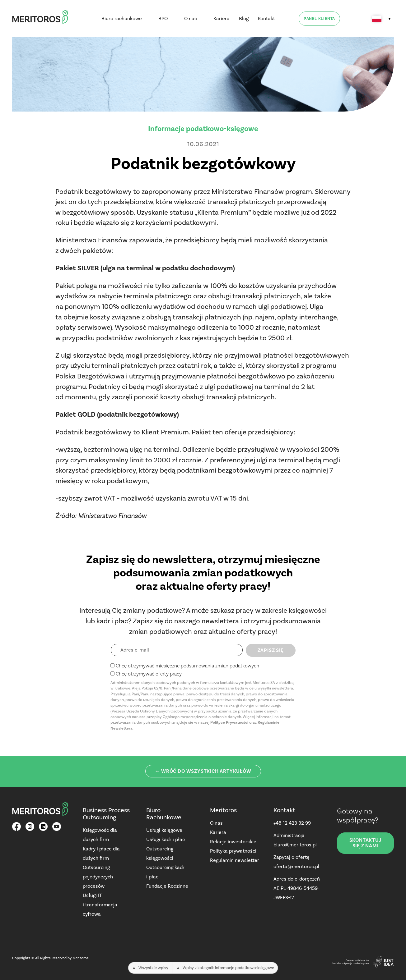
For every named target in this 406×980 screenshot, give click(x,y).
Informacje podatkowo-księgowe (203, 129)
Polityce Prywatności (229, 722)
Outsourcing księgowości (160, 853)
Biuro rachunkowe (122, 18)
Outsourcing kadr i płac (165, 872)
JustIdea (337, 963)
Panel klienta (319, 19)
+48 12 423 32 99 (292, 823)
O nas (191, 18)
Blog (244, 18)
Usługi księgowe (164, 830)
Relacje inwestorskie (233, 842)
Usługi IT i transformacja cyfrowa (100, 905)
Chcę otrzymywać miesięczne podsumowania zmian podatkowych (187, 666)
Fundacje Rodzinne (167, 886)
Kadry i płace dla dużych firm (101, 853)
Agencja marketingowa (356, 963)
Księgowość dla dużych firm (100, 835)
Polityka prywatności (233, 851)
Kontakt (266, 18)
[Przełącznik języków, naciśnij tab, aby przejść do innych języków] (381, 19)
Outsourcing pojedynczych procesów (98, 877)
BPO (163, 18)
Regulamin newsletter (235, 860)
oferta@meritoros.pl (296, 866)
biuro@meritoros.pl (295, 845)
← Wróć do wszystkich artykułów (203, 771)
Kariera (222, 18)
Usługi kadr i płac (166, 839)
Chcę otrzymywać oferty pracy (149, 674)
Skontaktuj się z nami (366, 843)
